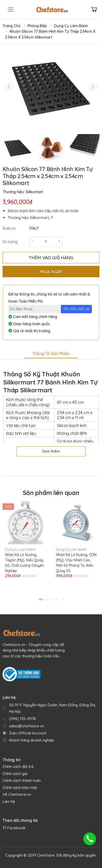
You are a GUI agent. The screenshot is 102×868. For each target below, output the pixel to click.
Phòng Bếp (37, 26)
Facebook (16, 828)
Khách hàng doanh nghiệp (32, 740)
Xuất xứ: (9, 228)
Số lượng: (10, 242)
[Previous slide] (9, 87)
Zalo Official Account (28, 733)
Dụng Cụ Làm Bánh (71, 26)
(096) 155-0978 (22, 719)
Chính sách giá (15, 774)
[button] (41, 599)
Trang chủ (12, 26)
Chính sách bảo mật (20, 788)
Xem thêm (51, 451)
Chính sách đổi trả (18, 767)
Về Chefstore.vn (17, 794)
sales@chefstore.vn (27, 726)
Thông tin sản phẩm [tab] (51, 354)
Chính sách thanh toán (22, 780)
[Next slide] (93, 87)
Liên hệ (9, 801)
